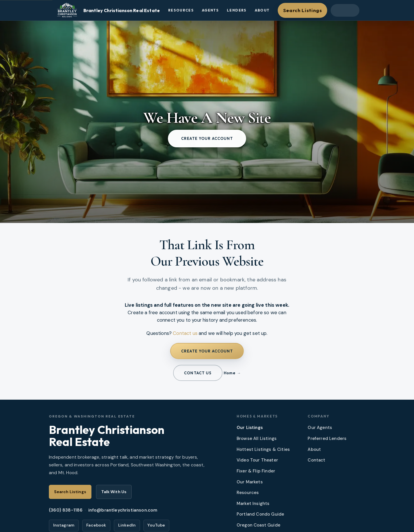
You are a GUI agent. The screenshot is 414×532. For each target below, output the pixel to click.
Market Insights (253, 504)
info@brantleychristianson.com (123, 510)
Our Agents (320, 428)
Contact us (185, 333)
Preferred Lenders (327, 438)
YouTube (156, 525)
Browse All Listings (257, 438)
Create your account (207, 138)
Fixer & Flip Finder (256, 471)
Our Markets (250, 482)
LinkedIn (127, 525)
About (262, 10)
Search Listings (303, 10)
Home (229, 373)
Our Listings (250, 428)
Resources (181, 10)
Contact (316, 460)
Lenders (237, 10)
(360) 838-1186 (66, 510)
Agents (210, 10)
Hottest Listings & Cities (263, 449)
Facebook (96, 525)
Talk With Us (114, 492)
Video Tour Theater (257, 460)
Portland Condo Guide (260, 514)
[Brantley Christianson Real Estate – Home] (107, 10)
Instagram (64, 525)
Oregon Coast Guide (258, 525)
